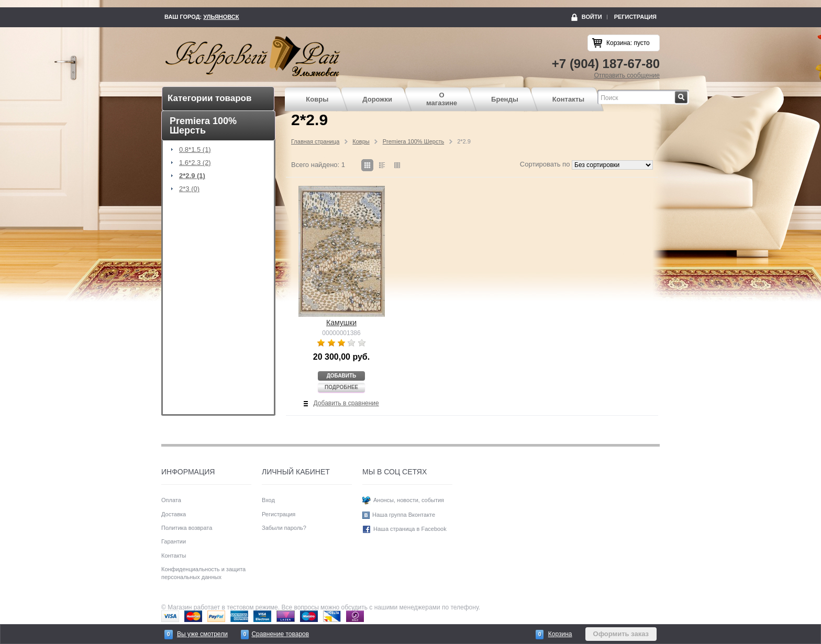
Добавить (342, 376)
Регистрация (635, 17)
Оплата (171, 500)
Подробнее (341, 387)
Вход (268, 500)
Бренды (505, 99)
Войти (592, 17)
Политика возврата (187, 528)
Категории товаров (209, 98)
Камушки (341, 323)
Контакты (568, 99)
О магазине (442, 99)
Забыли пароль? (284, 528)
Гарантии (174, 541)
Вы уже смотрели (202, 634)
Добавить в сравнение (346, 403)
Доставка (174, 514)
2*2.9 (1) (192, 176)
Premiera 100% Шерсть (413, 141)
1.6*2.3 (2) (195, 163)
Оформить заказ (621, 634)
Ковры (317, 99)
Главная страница (315, 141)
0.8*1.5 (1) (195, 150)
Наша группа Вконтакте (404, 515)
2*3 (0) (189, 189)
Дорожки (377, 99)
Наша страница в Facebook (410, 529)
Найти (688, 94)
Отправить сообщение (627, 75)
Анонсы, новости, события (409, 500)
